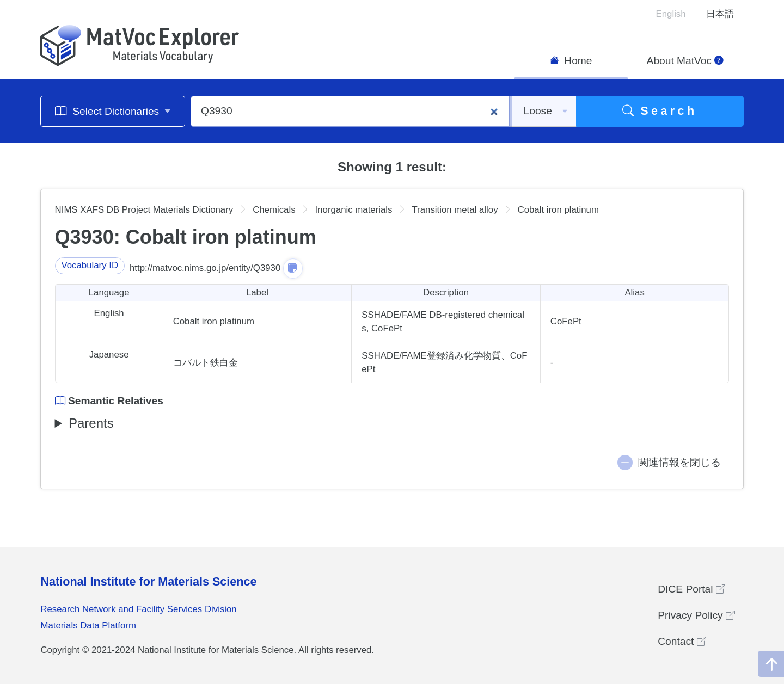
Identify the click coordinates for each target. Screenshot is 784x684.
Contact (682, 641)
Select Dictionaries (113, 111)
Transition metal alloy (455, 210)
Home (571, 61)
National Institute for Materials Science (148, 581)
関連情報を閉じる (679, 462)
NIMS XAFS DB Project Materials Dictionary (144, 210)
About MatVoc (685, 61)
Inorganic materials (354, 210)
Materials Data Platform (88, 626)
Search (660, 111)
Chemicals (274, 210)
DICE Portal (691, 589)
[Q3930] (350, 111)
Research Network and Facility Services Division (138, 609)
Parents (91, 423)
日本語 (720, 14)
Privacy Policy (696, 615)
